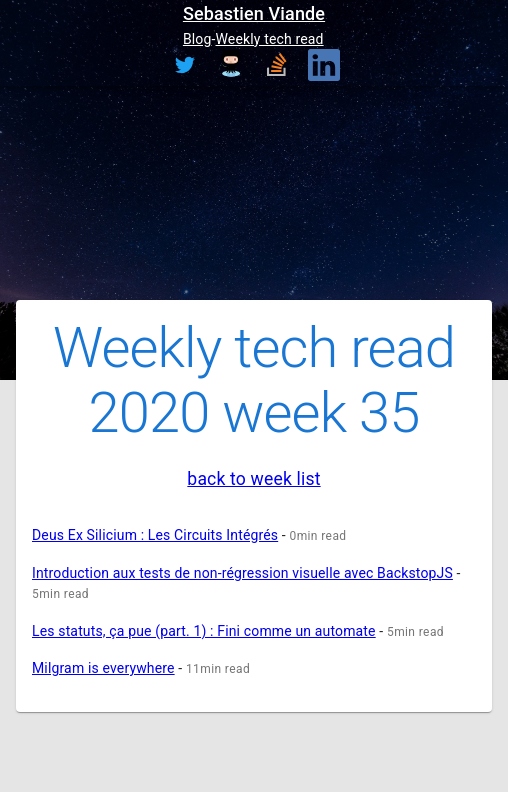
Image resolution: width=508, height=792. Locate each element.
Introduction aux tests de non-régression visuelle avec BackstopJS (242, 573)
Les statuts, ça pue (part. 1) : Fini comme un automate (204, 631)
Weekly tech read (270, 39)
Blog (197, 39)
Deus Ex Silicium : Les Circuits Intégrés (155, 535)
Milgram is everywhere (103, 668)
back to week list (253, 479)
